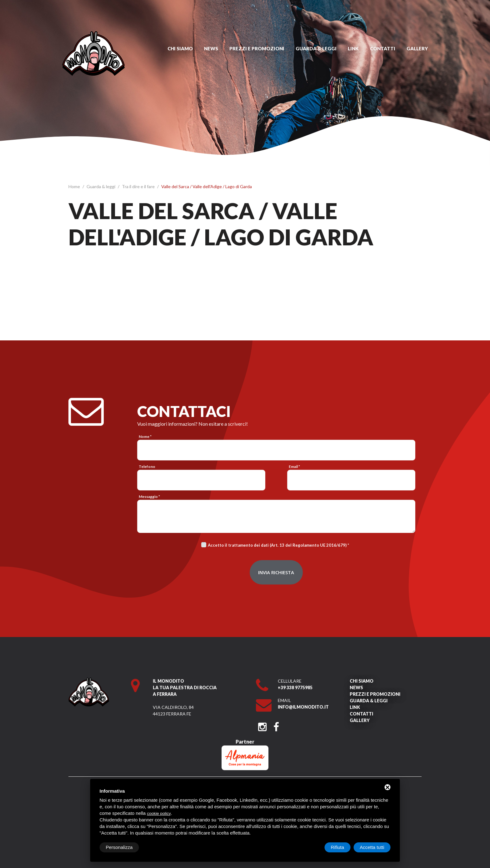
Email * (294, 467)
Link (353, 48)
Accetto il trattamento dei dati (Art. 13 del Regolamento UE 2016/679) (277, 545)
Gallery (417, 48)
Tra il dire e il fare (139, 186)
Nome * (145, 437)
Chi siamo (180, 48)
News (211, 48)
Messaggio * (149, 497)
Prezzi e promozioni (257, 48)
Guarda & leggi (316, 48)
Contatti (383, 48)
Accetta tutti (372, 847)
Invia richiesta (276, 572)
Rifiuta (338, 847)
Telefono (147, 467)
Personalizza (119, 847)
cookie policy (159, 813)
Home (75, 186)
